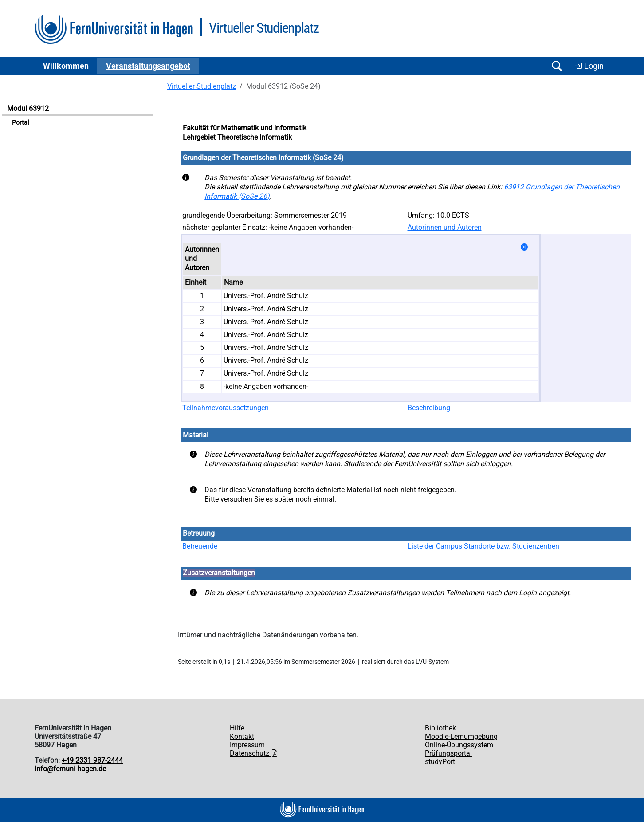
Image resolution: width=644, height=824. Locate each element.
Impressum (247, 745)
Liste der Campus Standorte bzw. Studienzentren (483, 546)
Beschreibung (429, 408)
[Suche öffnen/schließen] (557, 66)
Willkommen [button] (66, 66)
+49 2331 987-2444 (92, 760)
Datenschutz (254, 753)
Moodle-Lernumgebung (461, 736)
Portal (20, 123)
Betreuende (200, 546)
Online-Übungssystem (459, 745)
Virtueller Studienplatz (202, 86)
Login (589, 66)
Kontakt (242, 736)
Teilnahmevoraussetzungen (226, 408)
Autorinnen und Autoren (445, 227)
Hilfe (237, 728)
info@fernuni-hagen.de (70, 769)
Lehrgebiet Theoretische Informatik (237, 137)
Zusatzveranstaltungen (219, 573)
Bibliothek (440, 728)
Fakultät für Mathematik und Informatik (245, 128)
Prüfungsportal (448, 753)
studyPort (440, 762)
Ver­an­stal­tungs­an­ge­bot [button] (148, 66)
